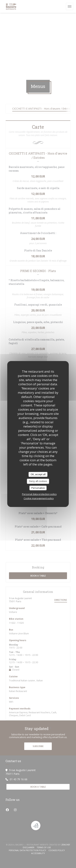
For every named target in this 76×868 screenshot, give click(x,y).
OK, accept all (38, 474)
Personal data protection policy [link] (39, 494)
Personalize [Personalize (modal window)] (38, 488)
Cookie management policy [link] (39, 498)
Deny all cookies (38, 481)
